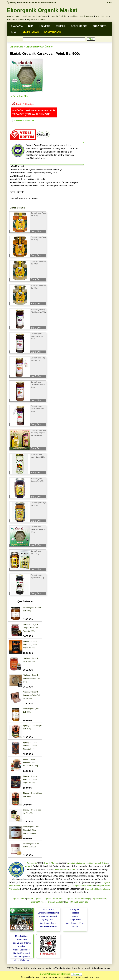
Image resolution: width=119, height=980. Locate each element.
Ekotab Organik (24, 176)
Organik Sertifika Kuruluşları (97, 889)
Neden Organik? (35, 899)
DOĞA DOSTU (100, 26)
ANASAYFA (17, 26)
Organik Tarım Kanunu (54, 899)
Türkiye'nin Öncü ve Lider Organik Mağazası (27, 16)
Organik (29, 866)
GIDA (31, 26)
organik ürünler (101, 863)
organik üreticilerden (76, 863)
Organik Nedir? (19, 899)
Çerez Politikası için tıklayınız (55, 974)
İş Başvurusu (48, 920)
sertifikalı (90, 863)
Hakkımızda (48, 909)
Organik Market (50, 863)
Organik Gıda (16, 47)
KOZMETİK (45, 26)
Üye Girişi (12, 2)
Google (75, 916)
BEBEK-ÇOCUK (79, 26)
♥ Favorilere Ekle (20, 96)
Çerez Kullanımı (22, 960)
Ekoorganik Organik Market (42, 10)
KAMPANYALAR (53, 32)
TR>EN (109, 2)
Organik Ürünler (99, 899)
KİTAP (14, 32)
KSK (67, 902)
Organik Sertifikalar (80, 902)
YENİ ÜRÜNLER (31, 32)
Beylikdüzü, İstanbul (36, 19)
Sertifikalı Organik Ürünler (81, 16)
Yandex (75, 927)
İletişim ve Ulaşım (48, 923)
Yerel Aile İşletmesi (15, 19)
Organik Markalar (56, 902)
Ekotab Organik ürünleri (33, 182)
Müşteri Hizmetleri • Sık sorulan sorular (37, 2)
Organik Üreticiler (38, 902)
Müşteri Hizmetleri (48, 927)
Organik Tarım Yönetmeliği (78, 899)
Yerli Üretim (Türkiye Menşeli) (32, 179)
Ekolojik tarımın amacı (65, 869)
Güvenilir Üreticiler (58, 16)
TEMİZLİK (61, 26)
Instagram (75, 909)
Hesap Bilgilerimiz (22, 957)
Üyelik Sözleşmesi (22, 953)
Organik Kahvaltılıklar (35, 186)
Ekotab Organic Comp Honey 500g (41, 173)
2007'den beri (102, 16)
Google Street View (75, 923)
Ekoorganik (32, 863)
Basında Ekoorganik (48, 916)
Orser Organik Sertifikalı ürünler (60, 186)
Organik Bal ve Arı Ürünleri (39, 47)
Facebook (75, 913)
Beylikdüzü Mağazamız (48, 913)
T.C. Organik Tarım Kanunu (81, 886)
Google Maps (75, 920)
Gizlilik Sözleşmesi (22, 950)
